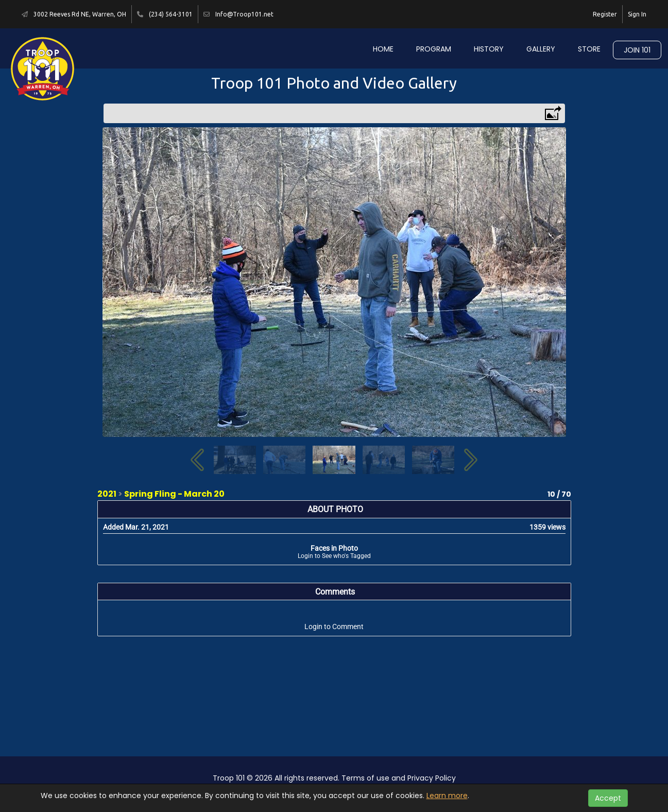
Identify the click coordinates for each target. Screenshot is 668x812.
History (489, 49)
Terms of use (365, 778)
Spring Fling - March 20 (174, 494)
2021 (107, 494)
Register (605, 14)
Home (383, 49)
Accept (608, 798)
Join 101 (637, 50)
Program (434, 49)
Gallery (541, 49)
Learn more (447, 796)
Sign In (637, 14)
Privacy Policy (432, 778)
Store (589, 49)
